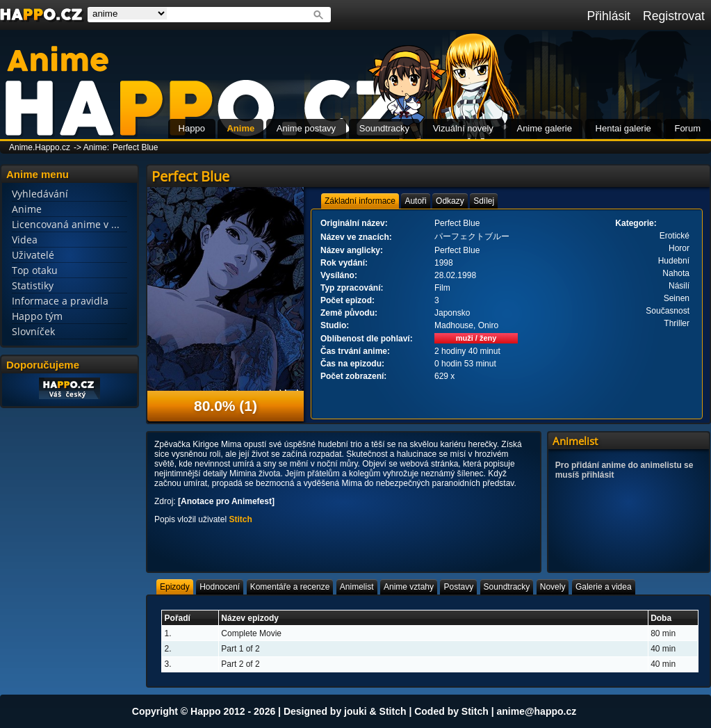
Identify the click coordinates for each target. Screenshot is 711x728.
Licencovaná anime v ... (66, 224)
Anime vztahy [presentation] (409, 587)
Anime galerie (544, 128)
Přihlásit (608, 16)
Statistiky (33, 285)
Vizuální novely (463, 128)
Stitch (240, 519)
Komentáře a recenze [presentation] (290, 587)
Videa (25, 240)
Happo (192, 128)
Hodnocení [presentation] (220, 587)
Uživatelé (33, 255)
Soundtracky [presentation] (507, 587)
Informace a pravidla (60, 301)
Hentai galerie (623, 128)
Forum (687, 128)
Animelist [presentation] (357, 587)
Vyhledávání (40, 194)
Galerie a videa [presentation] (604, 587)
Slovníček (33, 331)
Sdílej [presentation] (484, 201)
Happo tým (37, 316)
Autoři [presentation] (415, 201)
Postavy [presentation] (458, 587)
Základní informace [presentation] (360, 201)
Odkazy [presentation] (450, 201)
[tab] (360, 201)
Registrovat (674, 16)
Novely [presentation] (553, 587)
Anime (240, 128)
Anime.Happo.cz (40, 147)
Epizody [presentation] (175, 587)
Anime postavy (306, 128)
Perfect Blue (135, 147)
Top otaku (35, 270)
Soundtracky (384, 128)
